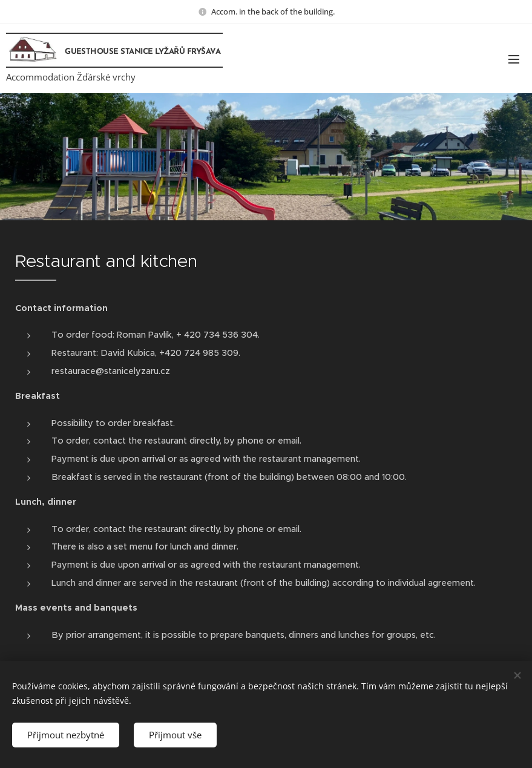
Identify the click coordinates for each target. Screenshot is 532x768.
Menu (514, 59)
